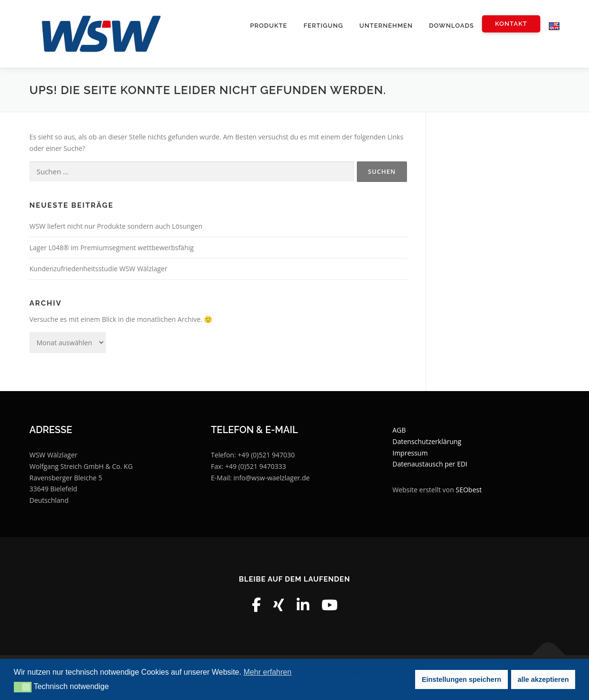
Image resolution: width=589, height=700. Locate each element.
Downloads (451, 26)
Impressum (410, 453)
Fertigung (323, 26)
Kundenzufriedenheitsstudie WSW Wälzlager (99, 269)
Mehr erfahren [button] (268, 672)
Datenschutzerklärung (427, 441)
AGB (399, 430)
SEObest (469, 490)
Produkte (268, 26)
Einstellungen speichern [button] (461, 679)
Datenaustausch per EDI (430, 464)
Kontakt (511, 24)
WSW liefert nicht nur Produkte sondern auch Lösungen (116, 226)
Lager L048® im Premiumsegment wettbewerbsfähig (112, 248)
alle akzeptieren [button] (543, 679)
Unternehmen (386, 26)
